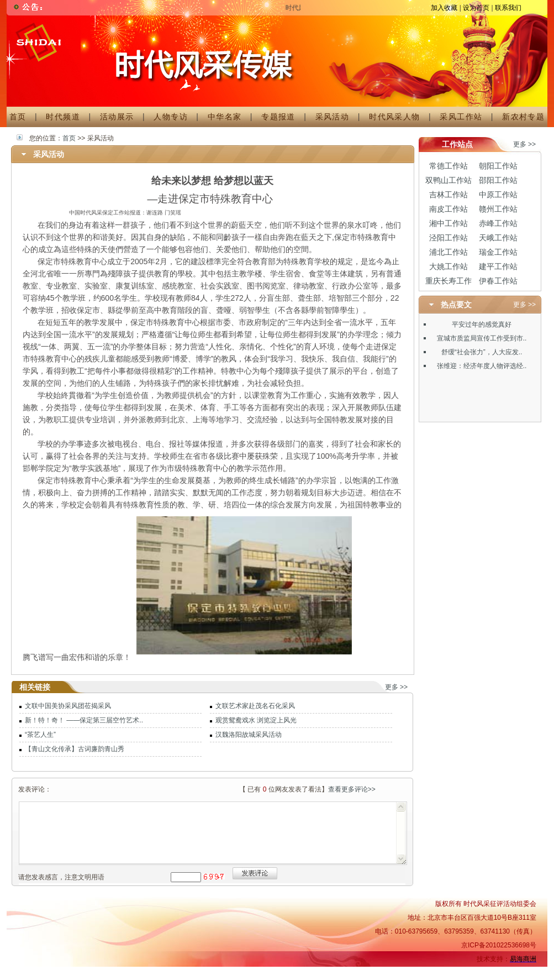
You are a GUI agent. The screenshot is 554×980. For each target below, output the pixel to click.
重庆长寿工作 (449, 281)
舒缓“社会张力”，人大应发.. (482, 352)
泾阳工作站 (449, 238)
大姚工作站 (449, 266)
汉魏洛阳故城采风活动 (249, 735)
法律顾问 (488, 973)
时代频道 (63, 117)
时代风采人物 (394, 117)
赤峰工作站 (498, 223)
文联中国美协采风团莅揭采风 (68, 706)
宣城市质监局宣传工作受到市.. (482, 338)
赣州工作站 (498, 209)
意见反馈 (522, 973)
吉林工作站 (449, 195)
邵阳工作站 (498, 180)
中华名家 (225, 117)
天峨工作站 (498, 238)
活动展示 (117, 117)
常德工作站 (449, 166)
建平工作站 (498, 266)
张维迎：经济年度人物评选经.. (482, 366)
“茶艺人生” (40, 735)
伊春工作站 (498, 281)
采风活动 (333, 117)
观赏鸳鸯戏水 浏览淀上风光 (256, 720)
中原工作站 (498, 195)
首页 (18, 117)
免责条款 (412, 973)
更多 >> (396, 687)
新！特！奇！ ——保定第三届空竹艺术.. (84, 720)
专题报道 (278, 117)
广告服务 (311, 973)
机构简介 (276, 973)
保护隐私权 (450, 973)
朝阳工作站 (498, 166)
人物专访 (171, 117)
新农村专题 (519, 117)
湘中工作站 (449, 223)
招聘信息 (344, 973)
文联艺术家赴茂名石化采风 (255, 706)
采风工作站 (461, 117)
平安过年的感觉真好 (482, 324)
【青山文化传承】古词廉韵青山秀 (75, 749)
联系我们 (508, 8)
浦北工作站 (449, 252)
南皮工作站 (449, 209)
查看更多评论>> (352, 789)
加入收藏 (444, 8)
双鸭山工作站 (449, 180)
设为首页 (476, 8)
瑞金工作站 (498, 252)
